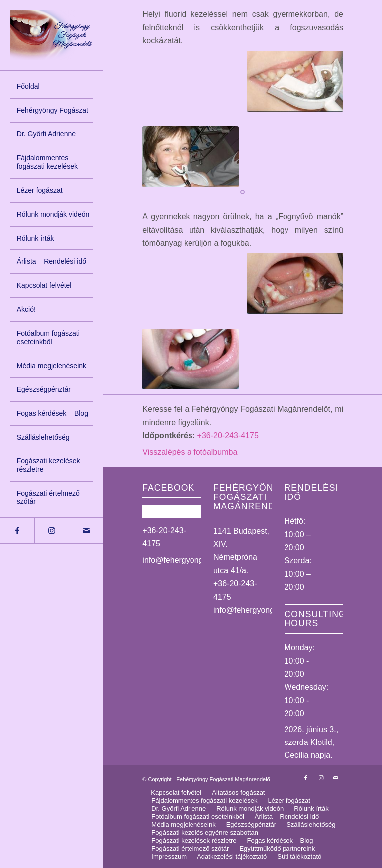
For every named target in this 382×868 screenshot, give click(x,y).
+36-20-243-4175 (228, 435)
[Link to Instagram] (51, 531)
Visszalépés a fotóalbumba (190, 452)
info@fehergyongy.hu (180, 560)
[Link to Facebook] (17, 531)
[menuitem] (52, 87)
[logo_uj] (52, 35)
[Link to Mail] (86, 531)
